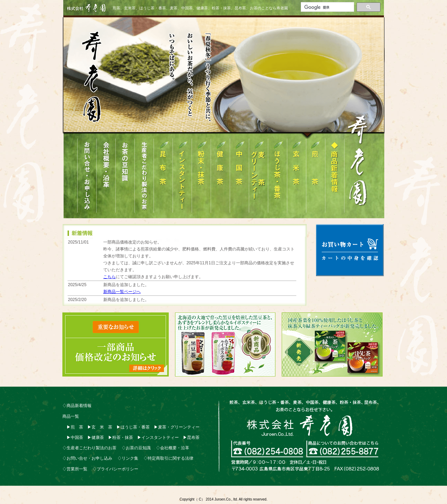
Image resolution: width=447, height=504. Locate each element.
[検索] (327, 7)
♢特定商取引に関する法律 (168, 458)
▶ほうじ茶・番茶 (133, 427)
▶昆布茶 (191, 437)
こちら (109, 277)
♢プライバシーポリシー (115, 469)
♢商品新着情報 (77, 406)
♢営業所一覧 (75, 469)
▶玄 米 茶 (100, 427)
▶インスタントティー (158, 437)
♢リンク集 (128, 458)
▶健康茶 (96, 437)
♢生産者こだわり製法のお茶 (89, 448)
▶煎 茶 (75, 427)
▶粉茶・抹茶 (121, 437)
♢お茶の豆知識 (136, 448)
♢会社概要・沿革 (173, 448)
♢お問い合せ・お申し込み (87, 458)
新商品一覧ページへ (122, 292)
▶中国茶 (75, 437)
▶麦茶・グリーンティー (177, 427)
